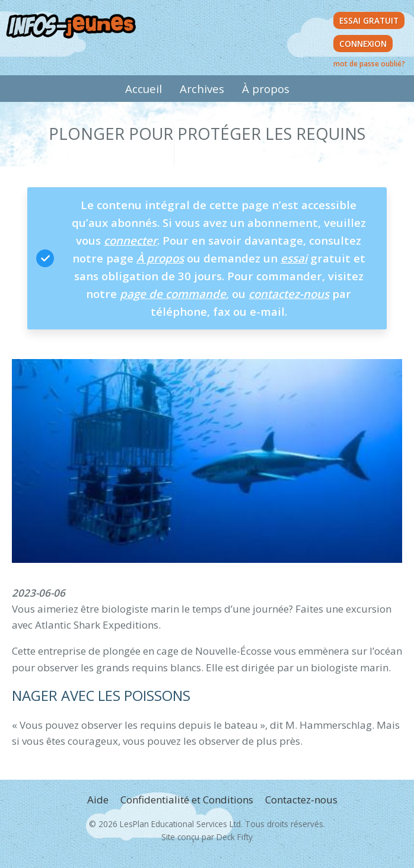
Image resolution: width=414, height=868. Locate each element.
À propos (266, 89)
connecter (130, 240)
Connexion (363, 44)
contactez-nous (289, 294)
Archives (202, 89)
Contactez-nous (301, 800)
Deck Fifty (235, 837)
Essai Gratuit (369, 20)
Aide (98, 800)
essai (294, 258)
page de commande (173, 294)
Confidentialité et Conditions (187, 800)
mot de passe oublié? (369, 63)
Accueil (144, 89)
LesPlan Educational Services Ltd (180, 824)
